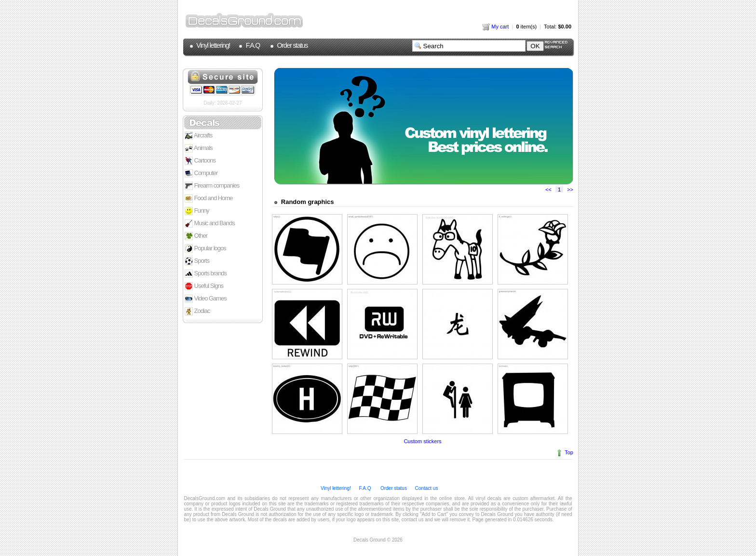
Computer (201, 173)
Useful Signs (204, 286)
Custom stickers (422, 441)
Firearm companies (212, 186)
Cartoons (200, 161)
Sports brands (206, 274)
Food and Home (209, 198)
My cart (495, 27)
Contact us (426, 488)
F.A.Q (252, 45)
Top (569, 452)
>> (570, 190)
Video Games (206, 299)
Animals (199, 148)
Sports (197, 261)
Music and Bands (210, 224)
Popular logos (205, 249)
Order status (292, 45)
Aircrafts (198, 136)
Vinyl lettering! (213, 45)
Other (196, 236)
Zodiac (197, 311)
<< (548, 190)
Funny (197, 211)
